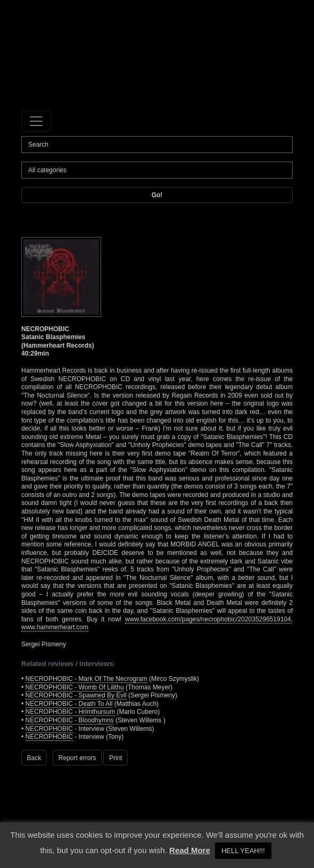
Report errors (77, 758)
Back (34, 758)
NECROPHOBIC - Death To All (69, 704)
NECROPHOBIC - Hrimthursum (71, 712)
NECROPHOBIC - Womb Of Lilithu (75, 687)
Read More (190, 850)
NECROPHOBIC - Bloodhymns (70, 720)
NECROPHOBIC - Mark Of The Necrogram (86, 679)
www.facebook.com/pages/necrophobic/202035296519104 (208, 619)
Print (116, 758)
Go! (157, 195)
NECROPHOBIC (49, 729)
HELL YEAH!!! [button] (243, 851)
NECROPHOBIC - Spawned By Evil (76, 695)
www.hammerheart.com (55, 627)
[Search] (157, 145)
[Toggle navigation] (36, 121)
